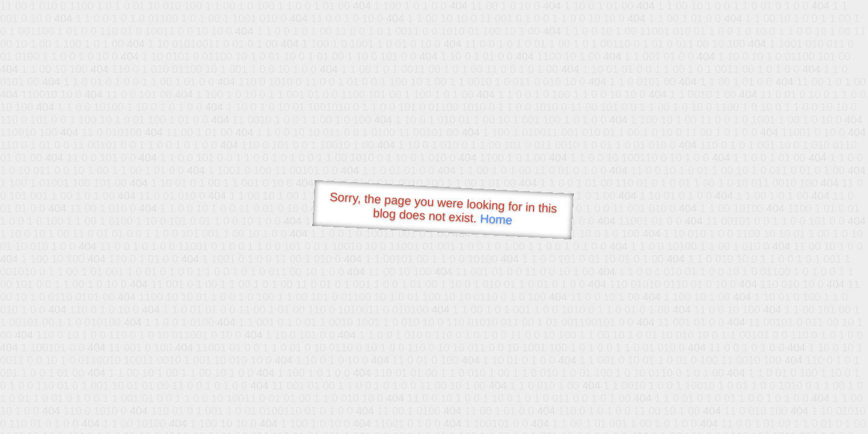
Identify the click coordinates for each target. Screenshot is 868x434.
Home (496, 219)
